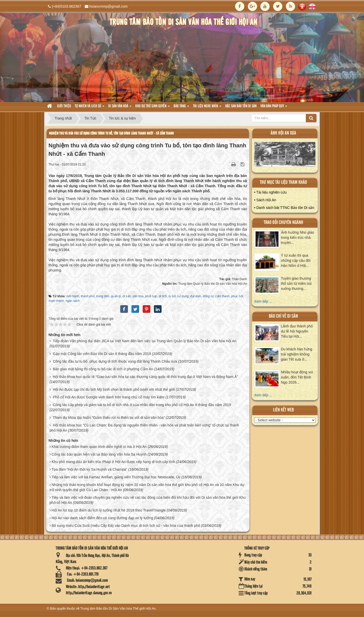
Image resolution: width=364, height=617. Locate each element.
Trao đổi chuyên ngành (283, 223)
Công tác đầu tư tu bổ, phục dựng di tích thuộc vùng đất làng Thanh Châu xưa (115, 361)
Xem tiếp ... (263, 301)
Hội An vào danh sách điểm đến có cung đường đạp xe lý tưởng (102, 518)
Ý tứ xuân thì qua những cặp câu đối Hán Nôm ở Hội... (296, 260)
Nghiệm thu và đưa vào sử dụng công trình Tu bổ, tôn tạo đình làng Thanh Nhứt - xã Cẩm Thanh (111, 133)
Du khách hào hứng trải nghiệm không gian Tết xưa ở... (297, 354)
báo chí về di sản (283, 316)
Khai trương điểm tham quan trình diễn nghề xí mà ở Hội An (99, 447)
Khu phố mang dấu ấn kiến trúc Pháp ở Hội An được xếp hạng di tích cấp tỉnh (113, 462)
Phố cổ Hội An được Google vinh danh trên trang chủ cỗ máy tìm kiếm (109, 397)
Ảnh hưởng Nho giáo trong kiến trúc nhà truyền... (298, 238)
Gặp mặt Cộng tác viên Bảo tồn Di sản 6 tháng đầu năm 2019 (102, 354)
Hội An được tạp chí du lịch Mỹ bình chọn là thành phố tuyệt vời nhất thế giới (114, 389)
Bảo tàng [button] (181, 108)
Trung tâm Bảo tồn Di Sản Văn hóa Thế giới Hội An (118, 608)
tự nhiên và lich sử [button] (90, 108)
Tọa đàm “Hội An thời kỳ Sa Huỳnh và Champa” (89, 469)
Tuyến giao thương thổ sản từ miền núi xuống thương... (296, 283)
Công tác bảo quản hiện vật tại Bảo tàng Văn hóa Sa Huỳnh (99, 454)
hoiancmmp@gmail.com (108, 6)
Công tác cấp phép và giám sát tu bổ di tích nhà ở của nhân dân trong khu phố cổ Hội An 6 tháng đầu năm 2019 (142, 405)
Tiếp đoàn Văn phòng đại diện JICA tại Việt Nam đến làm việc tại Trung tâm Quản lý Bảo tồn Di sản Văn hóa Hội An (145, 341)
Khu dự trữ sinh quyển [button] (153, 108)
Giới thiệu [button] (64, 106)
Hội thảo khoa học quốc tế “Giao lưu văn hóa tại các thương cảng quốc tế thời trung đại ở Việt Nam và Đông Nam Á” (145, 377)
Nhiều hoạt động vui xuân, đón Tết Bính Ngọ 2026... (297, 377)
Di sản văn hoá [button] (120, 108)
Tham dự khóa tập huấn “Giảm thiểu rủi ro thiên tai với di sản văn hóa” (109, 418)
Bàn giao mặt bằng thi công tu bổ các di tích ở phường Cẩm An (103, 369)
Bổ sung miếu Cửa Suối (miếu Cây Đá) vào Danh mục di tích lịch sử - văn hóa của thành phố (126, 526)
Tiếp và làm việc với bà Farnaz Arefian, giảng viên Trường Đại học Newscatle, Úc (116, 477)
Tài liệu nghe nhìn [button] (207, 108)
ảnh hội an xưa (283, 133)
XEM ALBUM (285, 155)
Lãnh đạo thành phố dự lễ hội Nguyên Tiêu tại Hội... (297, 331)
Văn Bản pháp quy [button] (274, 108)
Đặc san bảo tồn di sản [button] (241, 106)
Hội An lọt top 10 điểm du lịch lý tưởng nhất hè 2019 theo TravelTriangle (109, 510)
